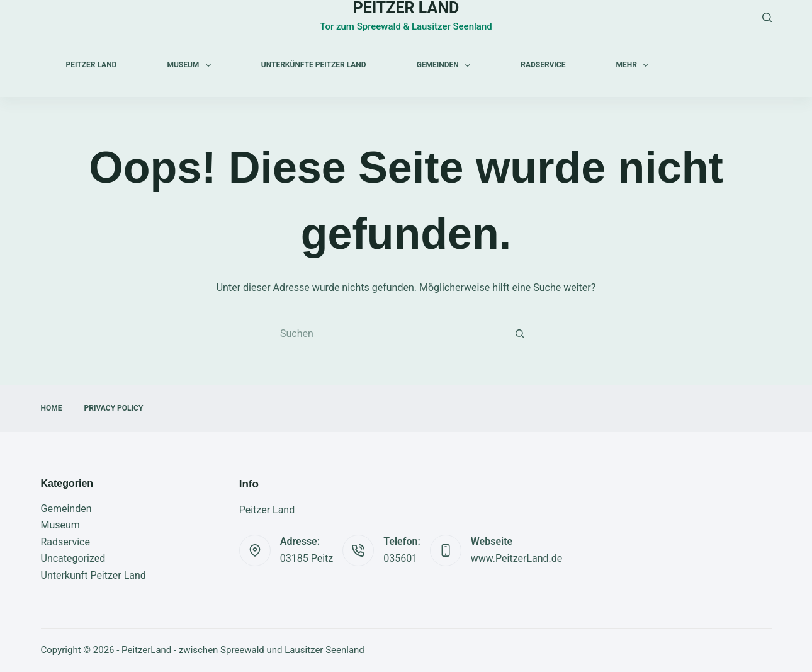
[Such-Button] (519, 334)
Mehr (634, 65)
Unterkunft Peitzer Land (93, 575)
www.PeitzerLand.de (517, 558)
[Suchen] (767, 17)
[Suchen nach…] (393, 334)
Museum (191, 65)
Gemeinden (446, 65)
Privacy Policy (114, 408)
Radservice (543, 65)
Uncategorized (73, 558)
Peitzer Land (92, 65)
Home (52, 408)
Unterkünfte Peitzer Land (314, 65)
